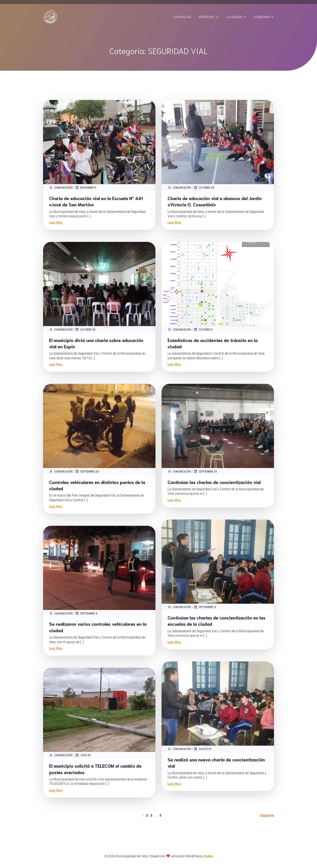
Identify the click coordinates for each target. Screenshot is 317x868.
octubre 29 (204, 188)
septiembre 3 (205, 607)
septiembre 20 (87, 471)
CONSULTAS (182, 17)
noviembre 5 (86, 188)
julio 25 (83, 755)
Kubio (209, 856)
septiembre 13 (205, 471)
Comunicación (61, 188)
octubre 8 (203, 329)
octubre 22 (85, 329)
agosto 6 (202, 749)
